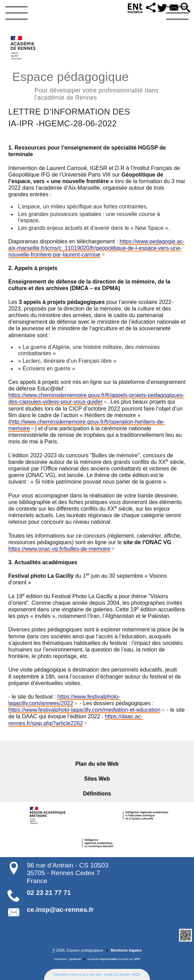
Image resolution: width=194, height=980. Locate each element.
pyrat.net (75, 959)
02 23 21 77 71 (49, 893)
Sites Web (97, 779)
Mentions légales (126, 950)
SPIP (137, 959)
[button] (150, 8)
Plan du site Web (97, 764)
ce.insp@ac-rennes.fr (60, 910)
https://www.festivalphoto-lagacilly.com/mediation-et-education (84, 710)
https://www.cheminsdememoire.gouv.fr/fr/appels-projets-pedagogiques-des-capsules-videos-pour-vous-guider (96, 398)
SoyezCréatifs (108, 959)
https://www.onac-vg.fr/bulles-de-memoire (59, 549)
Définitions (97, 794)
